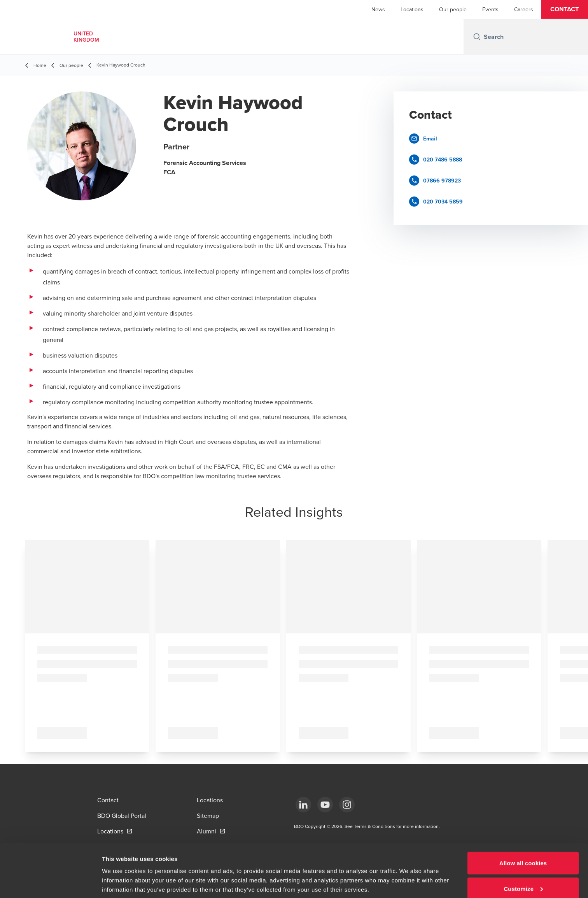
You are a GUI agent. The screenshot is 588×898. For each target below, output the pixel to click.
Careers (524, 9)
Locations (412, 9)
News (378, 9)
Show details (120, 874)
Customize (523, 852)
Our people (453, 9)
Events (490, 9)
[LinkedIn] (303, 805)
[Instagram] (347, 805)
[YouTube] (325, 805)
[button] (564, 9)
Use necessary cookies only (523, 877)
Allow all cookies (523, 826)
